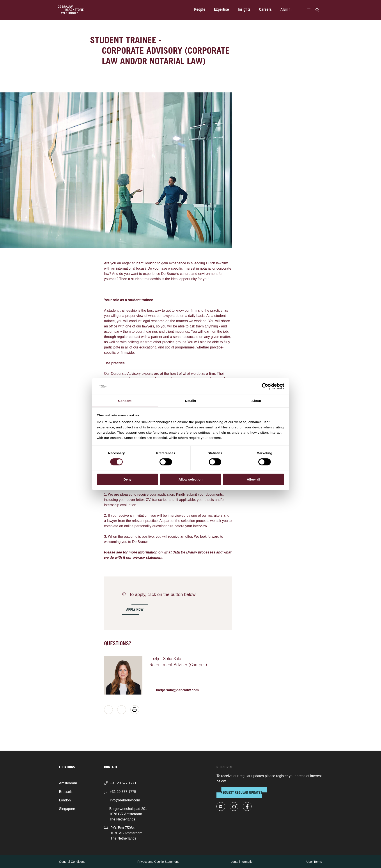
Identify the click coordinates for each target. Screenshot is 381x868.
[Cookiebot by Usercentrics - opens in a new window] (265, 386)
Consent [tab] (125, 401)
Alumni (286, 10)
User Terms (314, 862)
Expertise (222, 10)
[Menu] (309, 10)
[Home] (71, 10)
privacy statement (147, 558)
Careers (265, 10)
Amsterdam (68, 783)
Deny (128, 479)
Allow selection (190, 479)
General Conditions (72, 862)
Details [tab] (191, 401)
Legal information (242, 862)
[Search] (317, 10)
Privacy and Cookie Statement (158, 862)
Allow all (254, 479)
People (200, 10)
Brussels (66, 792)
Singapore (67, 809)
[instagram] (234, 806)
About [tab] (256, 401)
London (65, 800)
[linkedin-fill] (221, 806)
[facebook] (247, 806)
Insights (244, 10)
